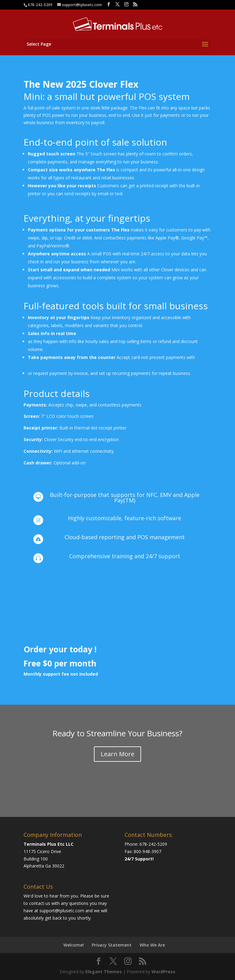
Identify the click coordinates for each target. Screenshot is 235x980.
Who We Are (152, 945)
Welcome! (74, 945)
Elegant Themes (104, 972)
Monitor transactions (97, 333)
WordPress (163, 972)
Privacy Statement (112, 945)
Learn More (117, 754)
